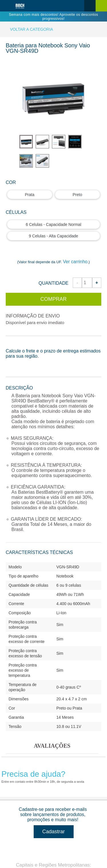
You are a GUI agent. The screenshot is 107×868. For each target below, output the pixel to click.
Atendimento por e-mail (28, 548)
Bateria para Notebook (27, 665)
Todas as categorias (33, 651)
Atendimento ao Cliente (36, 517)
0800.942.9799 (77, 453)
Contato (23, 851)
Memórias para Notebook (30, 748)
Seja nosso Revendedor (29, 631)
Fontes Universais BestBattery (35, 814)
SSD (10, 764)
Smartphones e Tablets (28, 781)
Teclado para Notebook (28, 715)
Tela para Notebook (24, 698)
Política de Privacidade (28, 564)
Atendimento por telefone (30, 531)
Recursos (19, 600)
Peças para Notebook (26, 731)
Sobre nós (15, 492)
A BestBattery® (20, 615)
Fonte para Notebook (26, 682)
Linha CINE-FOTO (23, 797)
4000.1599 (54, 447)
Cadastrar (53, 408)
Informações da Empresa (38, 477)
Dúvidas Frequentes (25, 581)
